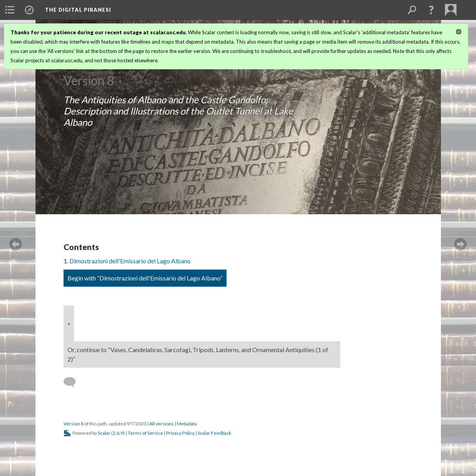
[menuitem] (10, 10)
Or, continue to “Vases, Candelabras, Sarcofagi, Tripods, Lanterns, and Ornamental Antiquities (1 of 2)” (198, 354)
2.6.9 (118, 433)
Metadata (187, 424)
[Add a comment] (73, 382)
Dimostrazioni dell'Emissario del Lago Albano (130, 261)
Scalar (104, 433)
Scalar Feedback (214, 433)
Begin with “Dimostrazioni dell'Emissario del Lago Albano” (145, 278)
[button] (431, 10)
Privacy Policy (180, 433)
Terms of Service (145, 433)
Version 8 (73, 424)
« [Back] (69, 323)
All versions (162, 424)
